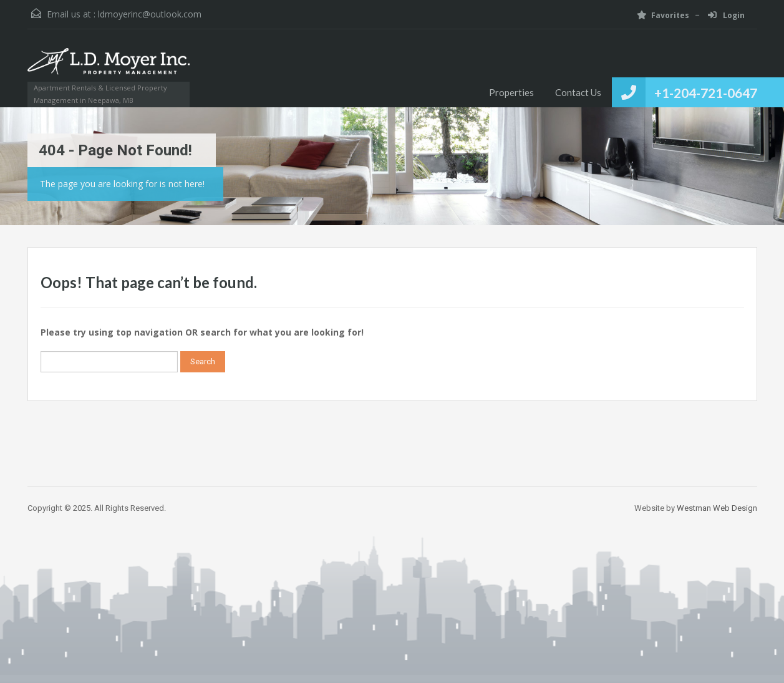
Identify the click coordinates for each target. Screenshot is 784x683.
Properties (511, 92)
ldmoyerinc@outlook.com (150, 14)
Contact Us (578, 92)
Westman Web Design (717, 508)
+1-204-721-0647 (706, 93)
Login (726, 15)
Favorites (663, 15)
